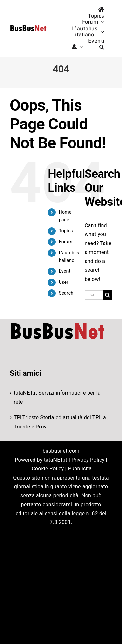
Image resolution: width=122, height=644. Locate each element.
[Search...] (94, 295)
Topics (66, 231)
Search (66, 293)
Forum (66, 242)
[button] (102, 47)
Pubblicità (80, 469)
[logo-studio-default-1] (28, 26)
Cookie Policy (48, 469)
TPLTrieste (26, 418)
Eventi (65, 271)
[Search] (108, 295)
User (64, 282)
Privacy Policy (88, 460)
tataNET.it (25, 393)
